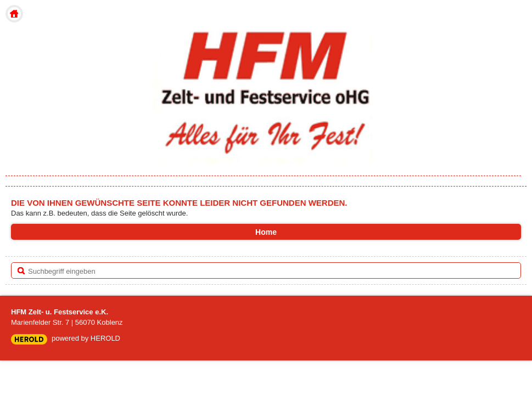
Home (14, 14)
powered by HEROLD (86, 338)
